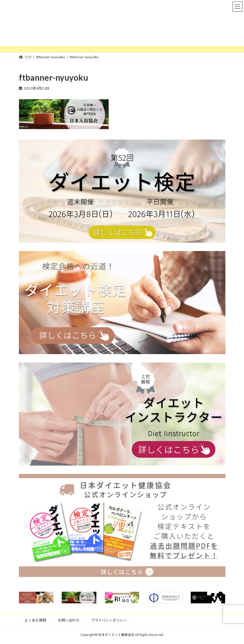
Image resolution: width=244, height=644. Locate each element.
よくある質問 (35, 620)
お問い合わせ (69, 620)
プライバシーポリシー (109, 620)
